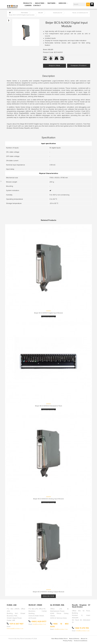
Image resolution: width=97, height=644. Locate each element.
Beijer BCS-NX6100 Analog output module (49, 592)
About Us (84, 639)
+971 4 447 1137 (16, 624)
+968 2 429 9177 (39, 622)
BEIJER (41, 13)
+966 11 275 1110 (82, 628)
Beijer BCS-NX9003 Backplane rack (49, 406)
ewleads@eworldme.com (15, 629)
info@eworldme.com (39, 624)
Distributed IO (58, 13)
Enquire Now (55, 66)
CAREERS (28, 6)
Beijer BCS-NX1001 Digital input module (48, 313)
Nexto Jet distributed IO (80, 13)
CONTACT (37, 6)
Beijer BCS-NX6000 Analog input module (48, 499)
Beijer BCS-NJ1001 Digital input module (22, 15)
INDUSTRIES (40, 3)
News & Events (74, 639)
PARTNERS (51, 3)
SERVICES (62, 3)
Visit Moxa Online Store (59, 639)
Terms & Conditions (81, 641)
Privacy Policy (68, 641)
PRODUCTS (27, 3)
